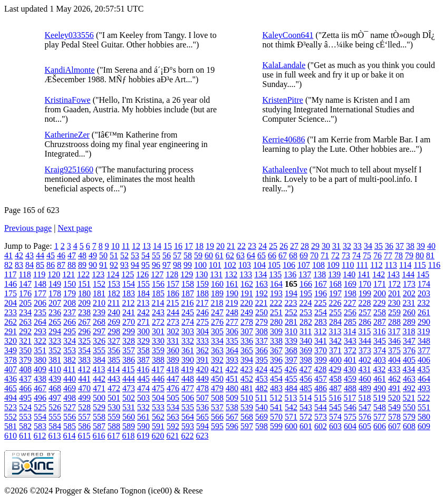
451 (232, 379)
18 (199, 246)
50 (103, 255)
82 (8, 265)
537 (217, 407)
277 (232, 322)
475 (158, 388)
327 (114, 341)
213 (143, 303)
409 (40, 369)
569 (262, 417)
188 (202, 293)
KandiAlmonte (70, 70)
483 (276, 388)
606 (380, 426)
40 (431, 246)
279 (262, 322)
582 (25, 426)
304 (202, 331)
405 (409, 360)
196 (321, 293)
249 (247, 312)
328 (129, 341)
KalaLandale (284, 65)
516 (335, 398)
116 (434, 265)
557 (84, 417)
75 (367, 255)
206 (40, 303)
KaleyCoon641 (288, 35)
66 (272, 255)
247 (217, 312)
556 (70, 417)
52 (124, 255)
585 (70, 426)
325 (84, 341)
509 (232, 398)
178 (55, 293)
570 (276, 417)
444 (129, 379)
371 (335, 350)
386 (129, 360)
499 (84, 398)
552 (11, 417)
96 (156, 265)
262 (11, 322)
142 (379, 274)
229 (379, 303)
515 (320, 398)
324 (70, 341)
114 (405, 265)
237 (70, 312)
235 (40, 312)
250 (262, 312)
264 (40, 322)
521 (409, 398)
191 (247, 293)
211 (114, 303)
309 (276, 331)
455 (291, 379)
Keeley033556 (69, 35)
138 (320, 274)
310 (291, 331)
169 (350, 284)
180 (84, 293)
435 (423, 369)
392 (217, 360)
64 (251, 255)
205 (25, 303)
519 (379, 398)
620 (158, 436)
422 (231, 369)
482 (262, 388)
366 (262, 350)
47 (72, 255)
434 (409, 369)
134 (260, 274)
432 (379, 369)
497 (55, 398)
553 (25, 417)
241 (129, 312)
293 (40, 331)
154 (129, 284)
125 (128, 274)
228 (364, 303)
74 (356, 255)
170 (365, 284)
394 (247, 360)
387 (143, 360)
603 (335, 426)
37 (400, 246)
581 (11, 426)
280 (276, 322)
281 (291, 322)
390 (188, 360)
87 (61, 265)
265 (55, 322)
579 (409, 417)
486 (321, 388)
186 (173, 293)
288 (394, 322)
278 (247, 322)
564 (188, 417)
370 (321, 350)
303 (188, 331)
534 (173, 407)
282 (306, 322)
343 (350, 341)
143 (393, 274)
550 (409, 407)
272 (158, 322)
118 (25, 274)
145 (423, 274)
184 (143, 293)
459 (350, 379)
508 (217, 398)
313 (335, 331)
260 (409, 312)
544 (321, 407)
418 (172, 369)
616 (99, 436)
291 (11, 331)
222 (276, 303)
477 (188, 388)
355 (99, 350)
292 (25, 331)
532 (143, 407)
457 (321, 379)
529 (99, 407)
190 (232, 293)
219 (231, 303)
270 (129, 322)
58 (188, 255)
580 (424, 417)
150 (70, 284)
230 (394, 303)
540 (262, 407)
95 (146, 265)
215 (172, 303)
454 (276, 379)
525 (40, 407)
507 (202, 398)
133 (246, 274)
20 (220, 246)
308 (262, 331)
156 (158, 284)
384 (99, 360)
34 (368, 246)
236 (55, 312)
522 (423, 398)
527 (70, 407)
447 (173, 379)
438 (40, 379)
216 (187, 303)
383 (84, 360)
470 (84, 388)
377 (424, 350)
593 (188, 426)
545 (335, 407)
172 (394, 284)
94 (135, 265)
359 (158, 350)
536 (202, 407)
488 (350, 388)
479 (217, 388)
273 (173, 322)
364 (232, 350)
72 (335, 255)
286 (365, 322)
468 (55, 388)
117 (10, 274)
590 (143, 426)
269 (114, 322)
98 (177, 265)
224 (305, 303)
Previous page (28, 228)
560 (129, 417)
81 (430, 255)
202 (409, 293)
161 (232, 284)
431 (364, 369)
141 (364, 274)
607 (394, 426)
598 (262, 426)
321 (25, 341)
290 (424, 322)
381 (55, 360)
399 (321, 360)
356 (114, 350)
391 (202, 360)
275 (202, 322)
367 (276, 350)
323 (55, 341)
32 (347, 246)
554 (40, 417)
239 (99, 312)
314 (350, 331)
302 (173, 331)
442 (99, 379)
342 (335, 341)
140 (349, 274)
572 (306, 417)
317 (394, 331)
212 (128, 303)
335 (232, 341)
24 (263, 246)
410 (55, 369)
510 (247, 398)
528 (84, 407)
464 (424, 379)
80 (420, 255)
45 (51, 255)
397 (291, 360)
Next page (75, 228)
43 (30, 255)
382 (70, 360)
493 (424, 388)
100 (200, 265)
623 (202, 436)
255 (335, 312)
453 (262, 379)
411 (69, 369)
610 (11, 436)
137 (305, 274)
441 (84, 379)
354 (84, 350)
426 (291, 369)
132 (231, 274)
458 (335, 379)
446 (158, 379)
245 (188, 312)
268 (99, 322)
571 (291, 417)
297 (99, 331)
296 (84, 331)
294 (55, 331)
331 (173, 341)
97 (167, 265)
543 (306, 407)
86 (51, 265)
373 (365, 350)
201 (394, 293)
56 (167, 255)
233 (11, 312)
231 (409, 303)
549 (394, 407)
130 (201, 274)
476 (173, 388)
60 (209, 255)
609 (424, 426)
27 (294, 246)
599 (276, 426)
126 (142, 274)
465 (11, 388)
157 (173, 284)
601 (306, 426)
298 (114, 331)
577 (380, 417)
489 (365, 388)
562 (158, 417)
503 (143, 398)
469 (70, 388)
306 (232, 331)
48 (82, 255)
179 (70, 293)
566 (217, 417)
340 (306, 341)
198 (350, 293)
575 (350, 417)
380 (40, 360)
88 (72, 265)
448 (188, 379)
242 (143, 312)
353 (70, 350)
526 (55, 407)
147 (25, 284)
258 (380, 312)
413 (99, 369)
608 (409, 426)
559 (114, 417)
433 (394, 369)
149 (55, 284)
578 (394, 417)
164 (276, 284)
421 (217, 369)
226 (335, 303)
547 (365, 407)
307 (247, 331)
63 (240, 255)
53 (135, 255)
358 (143, 350)
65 (262, 255)
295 (70, 331)
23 (252, 246)
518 (364, 398)
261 (424, 312)
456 (306, 379)
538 (232, 407)
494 (11, 398)
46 (61, 255)
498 (70, 398)
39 (421, 246)
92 (114, 265)
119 (39, 274)
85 (40, 265)
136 (290, 274)
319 (423, 331)
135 (275, 274)
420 (202, 369)
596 (232, 426)
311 (306, 331)
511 (261, 398)
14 (157, 246)
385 (114, 360)
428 (320, 369)
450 (217, 379)
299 (129, 331)
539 (247, 407)
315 (364, 331)
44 (40, 255)
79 (409, 255)
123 (98, 274)
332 (188, 341)
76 (378, 255)
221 (261, 303)
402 (365, 360)
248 (232, 312)
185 (158, 293)
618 (128, 436)
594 (202, 426)
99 (188, 265)
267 (84, 322)
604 (350, 426)
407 (11, 369)
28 (305, 246)
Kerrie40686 (284, 139)
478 (202, 388)
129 (187, 274)
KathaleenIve (285, 169)
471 (99, 388)
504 (158, 398)
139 (334, 274)
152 (99, 284)
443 (114, 379)
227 (350, 303)
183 (129, 293)
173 (409, 284)
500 (99, 398)
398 (306, 360)
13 (147, 246)
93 (124, 265)
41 (8, 255)
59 (198, 255)
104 (259, 265)
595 (217, 426)
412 (84, 369)
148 (40, 284)
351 (40, 350)
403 (380, 360)
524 (25, 407)
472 (114, 388)
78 (399, 255)
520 (394, 398)
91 (103, 265)
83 (19, 265)
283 (321, 322)
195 (306, 293)
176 (25, 293)
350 (25, 350)
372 (350, 350)
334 (217, 341)
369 (306, 350)
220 (246, 303)
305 (217, 331)
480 (232, 388)
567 (232, 417)
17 (189, 246)
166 (306, 284)
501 (114, 398)
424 (261, 369)
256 (350, 312)
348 (424, 341)
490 (380, 388)
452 (247, 379)
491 (394, 388)
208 (70, 303)
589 (129, 426)
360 (173, 350)
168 (335, 284)
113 (391, 265)
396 (276, 360)
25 (273, 246)
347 (409, 341)
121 (69, 274)
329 (143, 341)
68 (293, 255)
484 (291, 388)
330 (158, 341)
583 (40, 426)
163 (262, 284)
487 (335, 388)
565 (202, 417)
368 (291, 350)
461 (380, 379)
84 (30, 265)
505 (173, 398)
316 (379, 331)
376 (409, 350)
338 (276, 341)
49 (93, 255)
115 (419, 265)
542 (291, 407)
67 (283, 255)
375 (394, 350)
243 (158, 312)
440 (70, 379)
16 (178, 246)
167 (321, 284)
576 (365, 417)
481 (247, 388)
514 (305, 398)
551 (424, 407)
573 (321, 417)
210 (99, 303)
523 (11, 407)
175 (11, 293)
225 (320, 303)
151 (84, 284)
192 (262, 293)
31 (336, 246)
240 (114, 312)
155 (143, 284)
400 (335, 360)
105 (274, 265)
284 (335, 322)
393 (232, 360)
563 (173, 417)
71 (325, 255)
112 (376, 265)
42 (19, 255)
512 (276, 398)
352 (55, 350)
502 (129, 398)
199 (365, 293)
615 (84, 436)
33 (357, 246)
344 (365, 341)
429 (335, 369)
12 (136, 246)
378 (11, 360)
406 (424, 360)
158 (188, 284)
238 (84, 312)
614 (69, 436)
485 (306, 388)
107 (304, 265)
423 (246, 369)
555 (55, 417)
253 (306, 312)
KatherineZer (67, 135)
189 (217, 293)
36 (389, 246)
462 (394, 379)
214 (158, 303)
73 (346, 255)
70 (314, 255)
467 (40, 388)
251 (276, 312)
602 (321, 426)
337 (262, 341)
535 (188, 407)
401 (350, 360)
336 (247, 341)
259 (394, 312)
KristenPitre (283, 100)
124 (113, 274)
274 (188, 322)
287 (380, 322)
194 (291, 293)
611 (25, 436)
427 (305, 369)
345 (380, 341)
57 (177, 255)
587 (99, 426)
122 (83, 274)
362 (202, 350)
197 (335, 293)
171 (380, 284)
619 (143, 436)
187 (188, 293)
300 (143, 331)
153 (114, 284)
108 (318, 265)
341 (321, 341)
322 (40, 341)
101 (215, 265)
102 (230, 265)
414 (113, 369)
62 (230, 255)
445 (143, 379)
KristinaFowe (68, 100)
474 (143, 388)
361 (188, 350)
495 (25, 398)
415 (128, 369)
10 (115, 246)
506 (188, 398)
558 (99, 417)
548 (380, 407)
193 (276, 293)
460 (365, 379)
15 (168, 246)
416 (143, 369)
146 (11, 284)
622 (187, 436)
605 (365, 426)
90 (93, 265)
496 (40, 398)
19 (210, 246)
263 (25, 322)
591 (158, 426)
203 (424, 293)
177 (40, 293)
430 (350, 369)
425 (276, 369)
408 (25, 369)
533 (158, 407)
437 (25, 379)
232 (423, 303)
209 (84, 303)
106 (289, 265)
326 (99, 341)
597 (247, 426)
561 (143, 417)
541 (276, 407)
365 (247, 350)
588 (114, 426)
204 (11, 303)
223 (291, 303)
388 (158, 360)
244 (173, 312)
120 (54, 274)
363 (217, 350)
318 (409, 331)
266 (70, 322)
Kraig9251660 (69, 169)
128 (172, 274)
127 (157, 274)
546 (350, 407)
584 (55, 426)
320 (11, 341)
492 (409, 388)
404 (394, 360)
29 (315, 246)
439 (55, 379)
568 (247, 417)
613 (54, 436)
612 (40, 436)
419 (187, 369)
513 (291, 398)
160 (217, 284)
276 (217, 322)
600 (291, 426)
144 (408, 274)
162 (247, 284)
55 (156, 255)
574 (335, 417)
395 (262, 360)
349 (11, 350)
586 (84, 426)
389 (173, 360)
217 (202, 303)
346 (394, 341)
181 (99, 293)
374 (380, 350)
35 (379, 246)
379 (25, 360)
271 (143, 322)
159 (202, 284)
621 (172, 436)
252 (291, 312)
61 (219, 255)
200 (380, 293)
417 (158, 369)
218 (217, 303)
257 (365, 312)
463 (409, 379)
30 (326, 246)
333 (202, 341)
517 (350, 398)
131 (216, 274)
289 (409, 322)
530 (114, 407)
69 (304, 255)
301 (158, 331)
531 (129, 407)
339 (291, 341)
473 (129, 388)
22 (241, 246)
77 (388, 255)
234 (25, 312)
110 (348, 265)
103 (245, 265)
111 (362, 265)
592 (173, 426)
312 (320, 331)
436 (11, 379)
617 (113, 436)
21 (231, 246)
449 (202, 379)
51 (114, 255)
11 (126, 246)
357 (129, 350)
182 (114, 293)
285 (350, 322)
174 (424, 284)
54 (146, 255)
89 (82, 265)
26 (284, 246)
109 (333, 265)
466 (25, 388)
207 (55, 303)
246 (202, 312)
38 (410, 246)
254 (321, 312)
